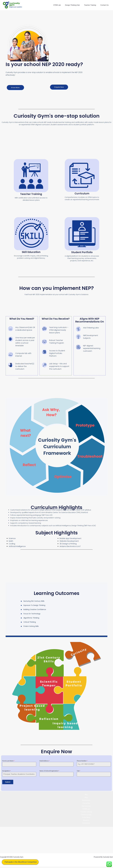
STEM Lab (61, 5)
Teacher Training (92, 5)
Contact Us (105, 5)
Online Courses (86, 815)
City (78, 771)
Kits (86, 794)
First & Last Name (8, 761)
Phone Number (82, 761)
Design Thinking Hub (75, 5)
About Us (86, 821)
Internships (86, 803)
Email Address (45, 761)
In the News (86, 818)
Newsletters (86, 800)
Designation (6, 771)
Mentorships (86, 806)
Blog (86, 797)
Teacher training (86, 812)
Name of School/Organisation (49, 771)
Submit (8, 782)
